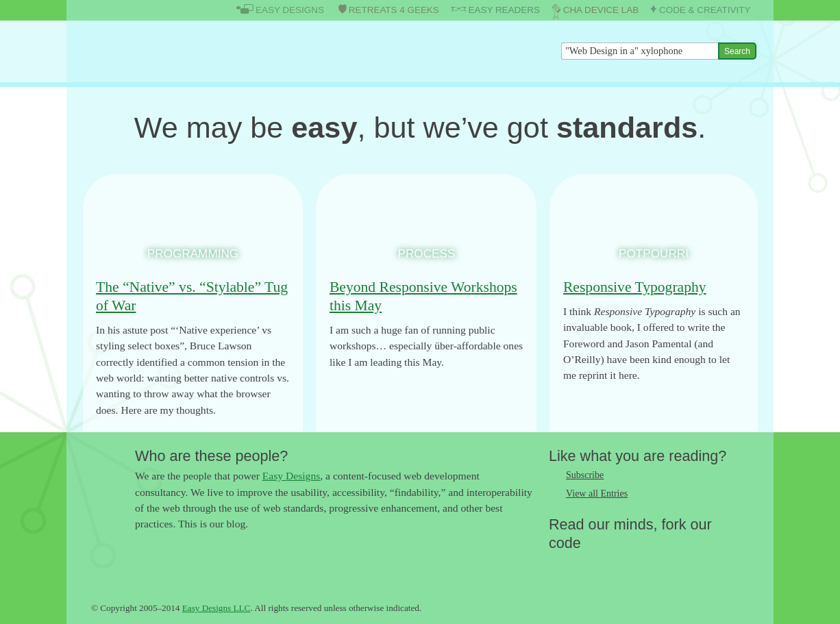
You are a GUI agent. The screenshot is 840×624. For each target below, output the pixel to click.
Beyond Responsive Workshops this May (423, 296)
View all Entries (597, 494)
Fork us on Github (641, 565)
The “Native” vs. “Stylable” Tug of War (192, 296)
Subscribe (585, 475)
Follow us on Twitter (559, 565)
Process (427, 253)
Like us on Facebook (586, 565)
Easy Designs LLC (217, 608)
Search (737, 51)
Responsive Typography (635, 287)
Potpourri (654, 253)
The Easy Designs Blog (157, 51)
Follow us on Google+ (614, 565)
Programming (193, 253)
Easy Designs (291, 476)
